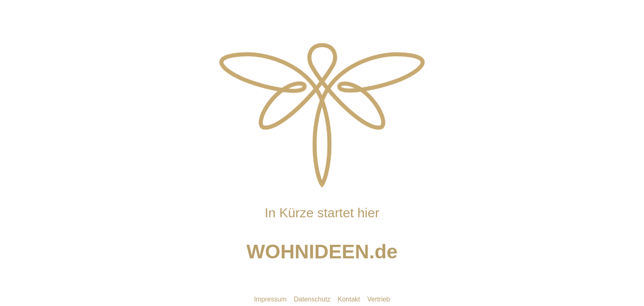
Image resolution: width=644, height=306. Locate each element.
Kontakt (349, 299)
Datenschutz (312, 299)
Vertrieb (378, 299)
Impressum (270, 299)
